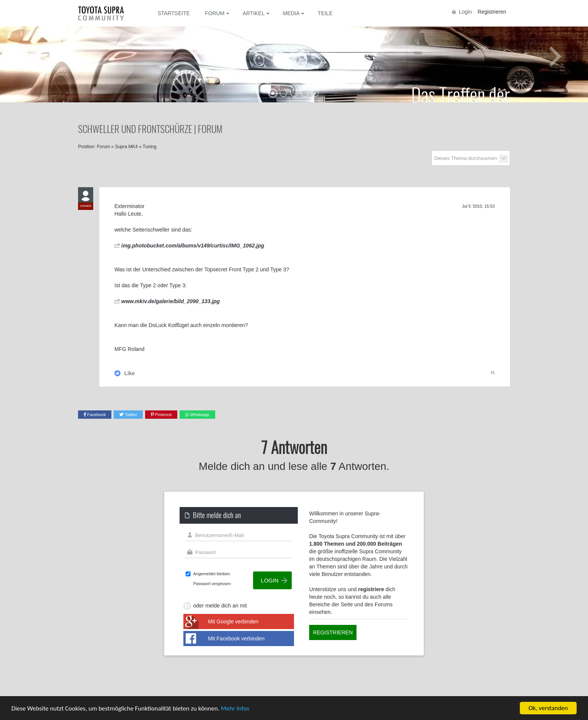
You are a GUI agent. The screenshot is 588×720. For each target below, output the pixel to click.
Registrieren (492, 12)
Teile (325, 13)
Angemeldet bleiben (212, 574)
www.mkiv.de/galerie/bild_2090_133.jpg (170, 301)
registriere (371, 589)
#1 (493, 373)
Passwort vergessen (212, 584)
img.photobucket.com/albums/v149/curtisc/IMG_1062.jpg (193, 246)
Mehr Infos (235, 708)
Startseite (174, 13)
